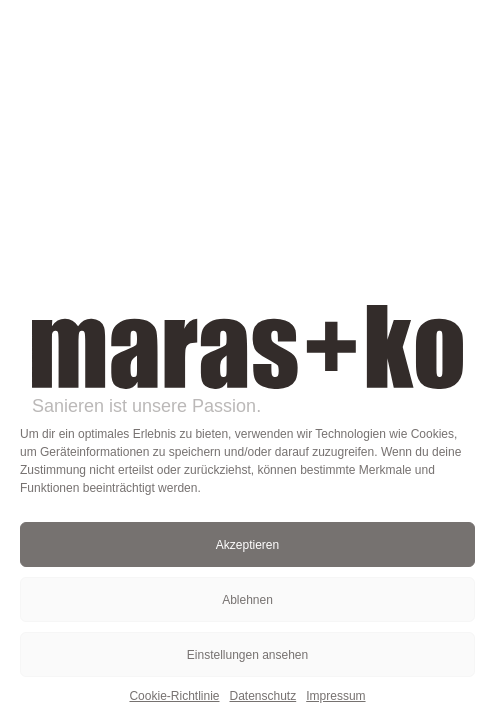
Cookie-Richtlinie (174, 696)
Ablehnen (247, 600)
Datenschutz (263, 696)
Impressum (335, 696)
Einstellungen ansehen (247, 655)
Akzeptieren (247, 545)
